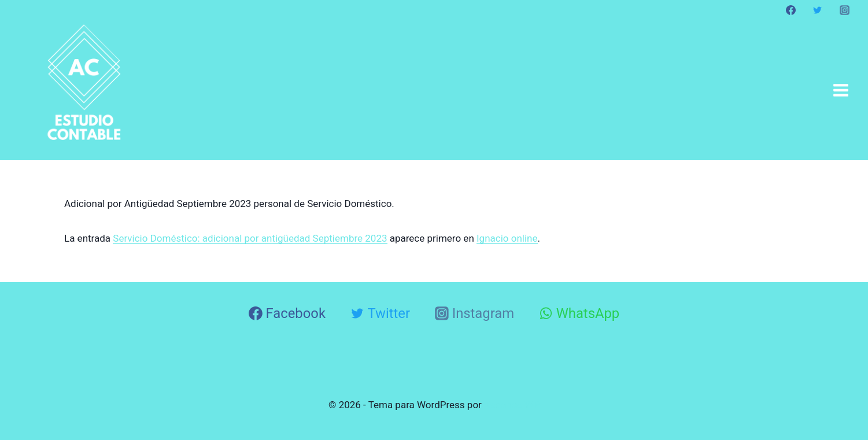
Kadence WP (512, 405)
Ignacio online (507, 238)
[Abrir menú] (841, 90)
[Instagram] (844, 10)
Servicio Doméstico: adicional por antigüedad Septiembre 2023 (250, 238)
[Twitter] (818, 10)
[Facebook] (791, 10)
